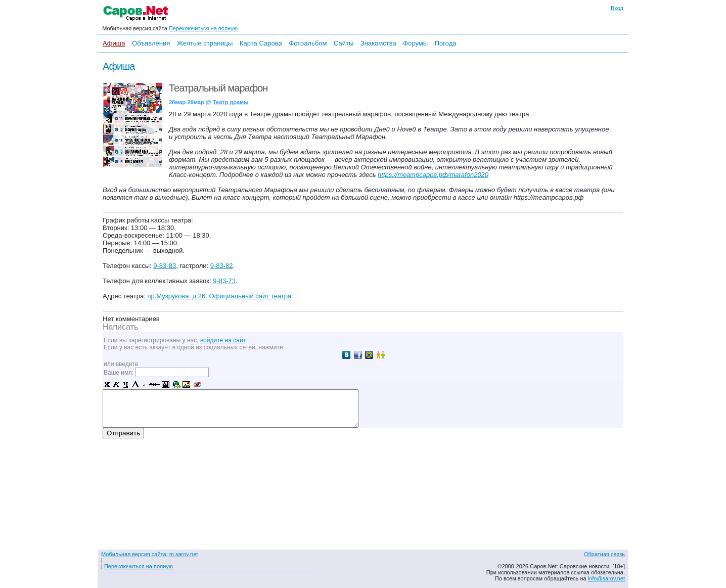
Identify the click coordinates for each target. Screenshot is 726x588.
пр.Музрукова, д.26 (176, 296)
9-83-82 (222, 266)
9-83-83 (165, 266)
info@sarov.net (606, 578)
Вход (617, 8)
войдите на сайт (223, 340)
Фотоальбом (308, 43)
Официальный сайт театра (251, 296)
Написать (120, 327)
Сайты (344, 43)
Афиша (114, 43)
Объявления (151, 43)
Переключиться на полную (203, 28)
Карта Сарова (261, 43)
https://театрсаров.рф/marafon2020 (433, 175)
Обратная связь (604, 554)
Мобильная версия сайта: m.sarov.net (149, 554)
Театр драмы (231, 102)
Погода (446, 43)
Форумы (415, 43)
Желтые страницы (205, 43)
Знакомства (378, 43)
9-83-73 (224, 281)
